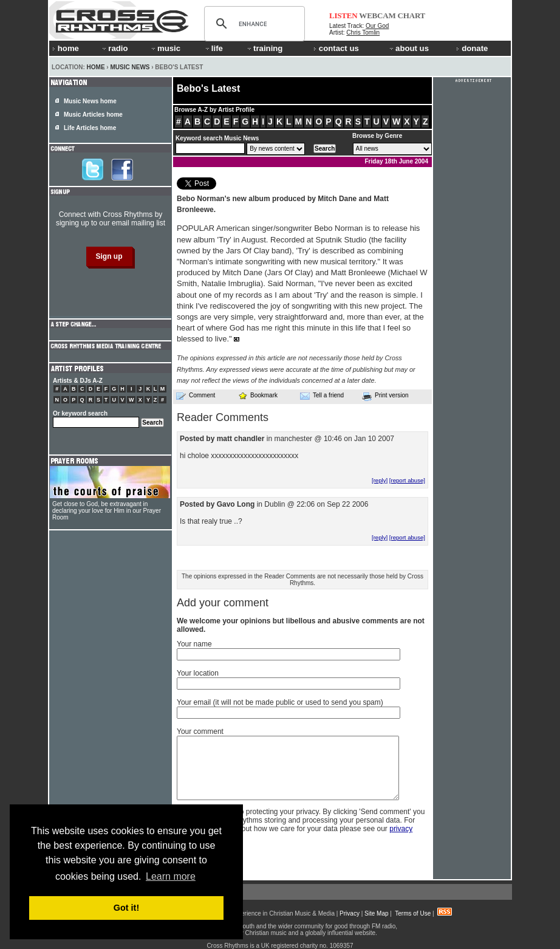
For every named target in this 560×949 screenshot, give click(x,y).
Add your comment (223, 603)
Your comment (200, 731)
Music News (130, 67)
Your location (198, 673)
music (165, 48)
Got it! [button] (126, 908)
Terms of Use (413, 913)
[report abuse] (407, 480)
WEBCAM (377, 15)
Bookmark (258, 395)
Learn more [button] (171, 876)
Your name (194, 644)
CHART (412, 15)
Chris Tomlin (363, 33)
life (213, 48)
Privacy (350, 913)
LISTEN (343, 15)
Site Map (376, 913)
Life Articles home (90, 128)
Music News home (90, 101)
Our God (377, 26)
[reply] (380, 480)
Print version (385, 396)
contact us (336, 48)
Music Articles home (93, 115)
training (264, 48)
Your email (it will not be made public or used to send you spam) (280, 702)
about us (408, 48)
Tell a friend (322, 396)
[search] (253, 24)
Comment (196, 396)
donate (472, 48)
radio (114, 48)
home (66, 48)
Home (96, 67)
